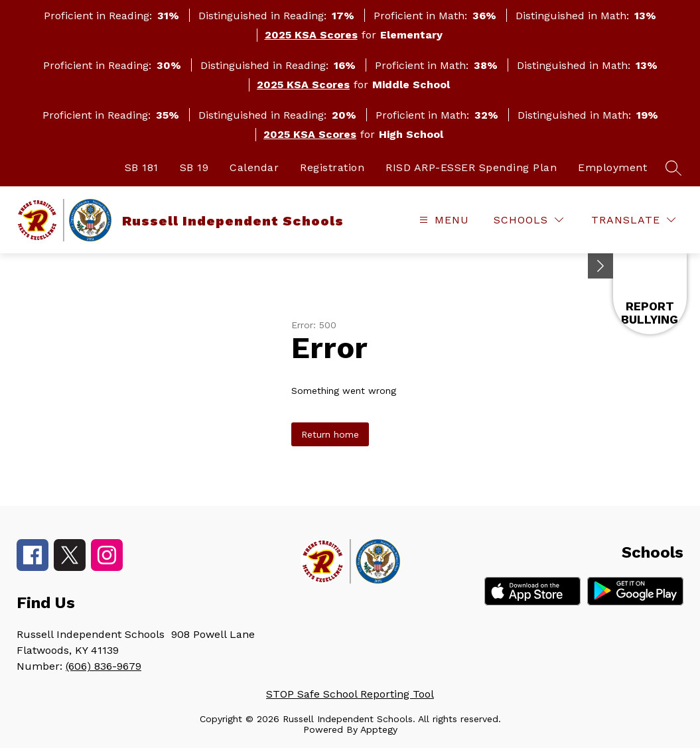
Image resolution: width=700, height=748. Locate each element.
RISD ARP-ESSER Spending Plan (471, 167)
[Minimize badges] (600, 266)
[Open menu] (443, 220)
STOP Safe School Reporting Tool (350, 694)
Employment (612, 167)
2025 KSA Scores (311, 35)
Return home (330, 434)
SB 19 (194, 167)
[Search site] (673, 168)
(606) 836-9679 (104, 666)
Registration (332, 167)
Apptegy (379, 729)
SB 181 (142, 167)
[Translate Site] (633, 220)
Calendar (254, 167)
